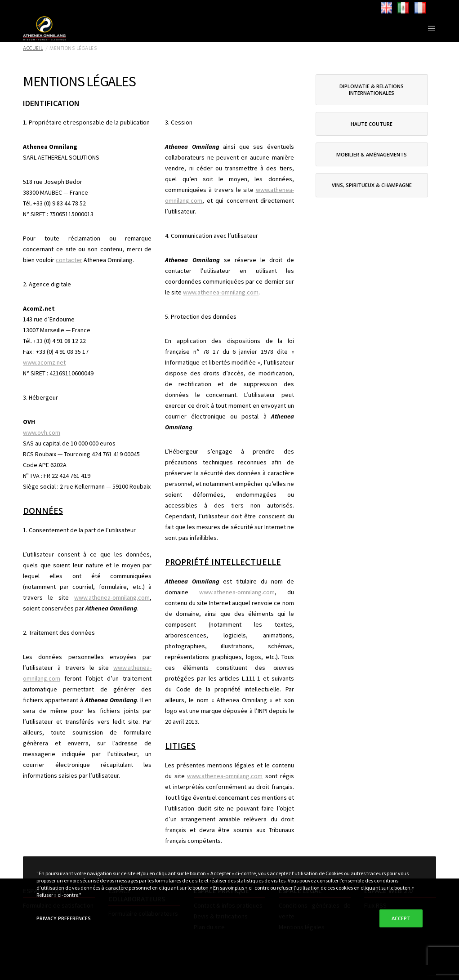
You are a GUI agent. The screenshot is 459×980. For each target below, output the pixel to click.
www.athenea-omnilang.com (112, 597)
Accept (401, 918)
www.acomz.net (44, 362)
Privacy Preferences (64, 918)
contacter (69, 260)
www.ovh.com (42, 432)
